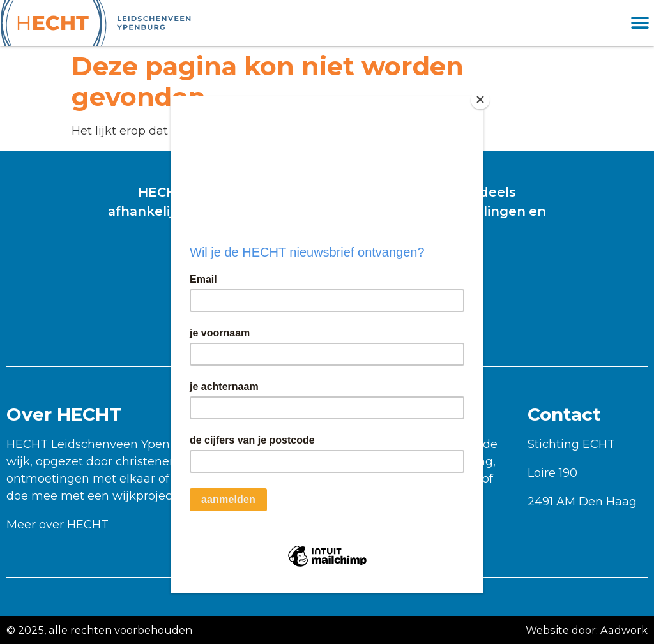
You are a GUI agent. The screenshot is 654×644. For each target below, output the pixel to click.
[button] (640, 23)
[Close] (480, 100)
